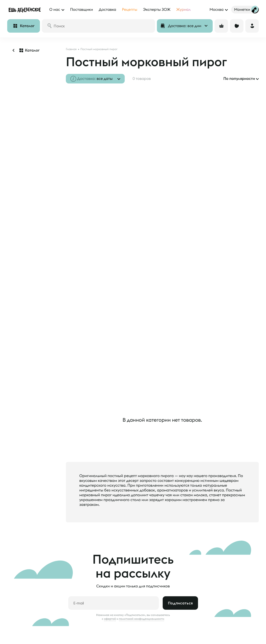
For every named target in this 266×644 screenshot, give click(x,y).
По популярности (239, 79)
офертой (110, 585)
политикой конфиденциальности (142, 585)
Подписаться (180, 570)
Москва (217, 10)
